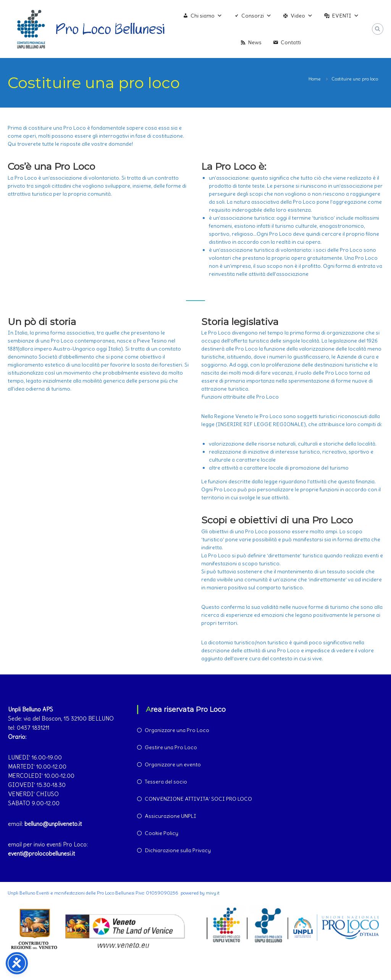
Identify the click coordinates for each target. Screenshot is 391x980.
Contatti (291, 42)
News (255, 42)
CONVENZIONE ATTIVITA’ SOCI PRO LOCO (198, 799)
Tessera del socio (166, 782)
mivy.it (213, 893)
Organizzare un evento (173, 764)
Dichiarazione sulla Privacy (178, 850)
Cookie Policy (162, 833)
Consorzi (256, 16)
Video (302, 16)
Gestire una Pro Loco (171, 747)
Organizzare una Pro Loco (177, 730)
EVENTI (345, 16)
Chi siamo (206, 16)
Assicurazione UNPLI (170, 816)
